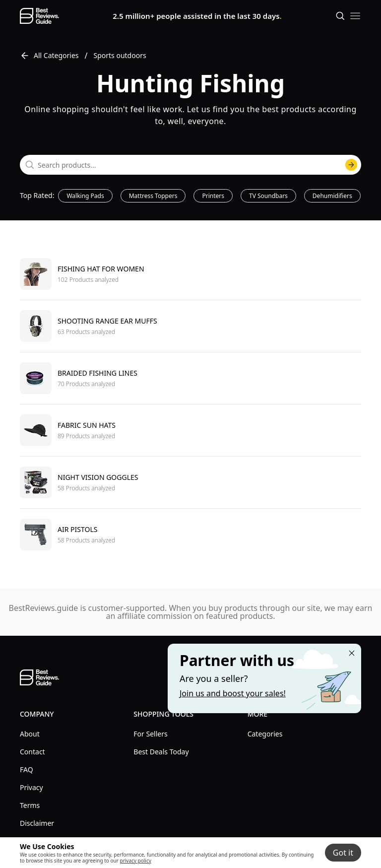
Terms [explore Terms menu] (30, 805)
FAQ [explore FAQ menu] (27, 769)
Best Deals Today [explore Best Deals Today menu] (161, 752)
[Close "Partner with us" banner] (352, 653)
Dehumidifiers (332, 196)
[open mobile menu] (355, 16)
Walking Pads (85, 196)
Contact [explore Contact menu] (32, 752)
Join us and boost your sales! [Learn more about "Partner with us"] (233, 693)
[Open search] (340, 16)
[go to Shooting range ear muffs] (190, 326)
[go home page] (39, 16)
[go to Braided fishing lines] (190, 378)
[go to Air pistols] (190, 534)
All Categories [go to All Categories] (49, 56)
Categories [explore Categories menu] (265, 734)
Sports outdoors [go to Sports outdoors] (120, 55)
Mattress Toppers (153, 196)
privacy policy (135, 861)
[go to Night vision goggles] (190, 482)
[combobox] (190, 165)
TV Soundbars (268, 196)
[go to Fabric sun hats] (190, 430)
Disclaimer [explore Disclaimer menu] (37, 823)
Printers (213, 196)
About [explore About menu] (30, 734)
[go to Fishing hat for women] (190, 274)
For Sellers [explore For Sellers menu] (150, 734)
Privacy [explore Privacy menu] (32, 787)
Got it (343, 853)
